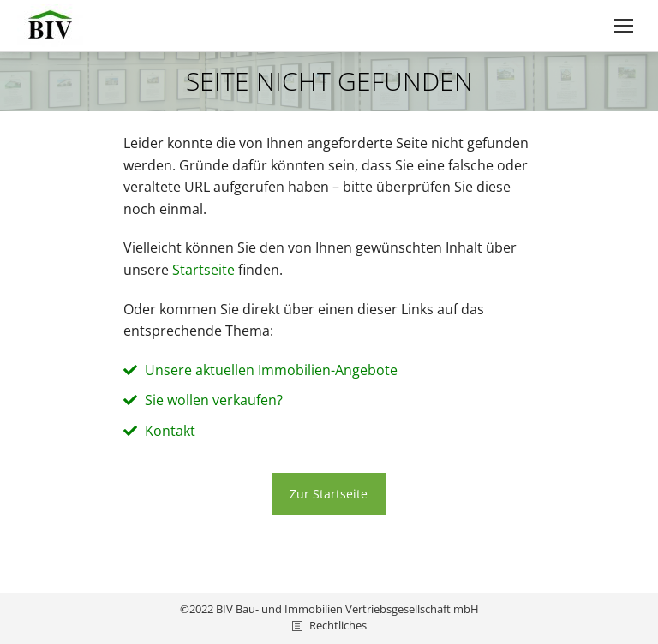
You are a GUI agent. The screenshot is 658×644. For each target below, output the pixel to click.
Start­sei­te (203, 270)
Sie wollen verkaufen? (214, 400)
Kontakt (170, 431)
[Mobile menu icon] (624, 26)
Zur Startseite (329, 494)
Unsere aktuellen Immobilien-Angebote (271, 370)
